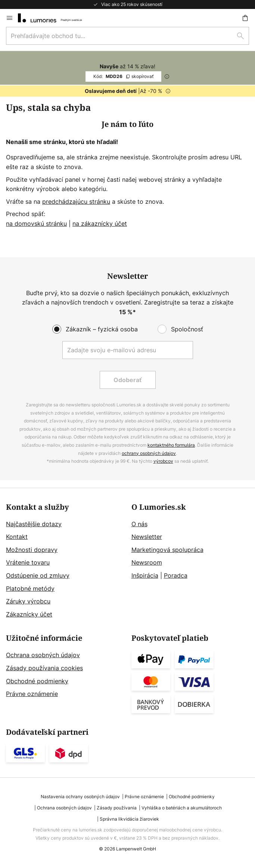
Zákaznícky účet (29, 614)
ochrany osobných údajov (149, 453)
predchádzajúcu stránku (76, 202)
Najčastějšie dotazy (34, 524)
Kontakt (17, 537)
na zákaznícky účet (100, 224)
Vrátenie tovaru (28, 562)
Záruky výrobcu (28, 601)
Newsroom (147, 562)
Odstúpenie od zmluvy (38, 575)
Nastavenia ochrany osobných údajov (80, 797)
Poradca (176, 575)
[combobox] (127, 36)
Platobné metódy (30, 588)
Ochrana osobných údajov (43, 655)
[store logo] (55, 18)
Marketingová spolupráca (167, 550)
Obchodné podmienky (37, 681)
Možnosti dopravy (32, 550)
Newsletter (147, 537)
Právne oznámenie (32, 694)
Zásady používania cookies (44, 668)
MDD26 (123, 76)
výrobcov (163, 461)
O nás (139, 524)
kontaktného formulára (171, 445)
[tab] (65, 561)
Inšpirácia (145, 575)
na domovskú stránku (36, 224)
